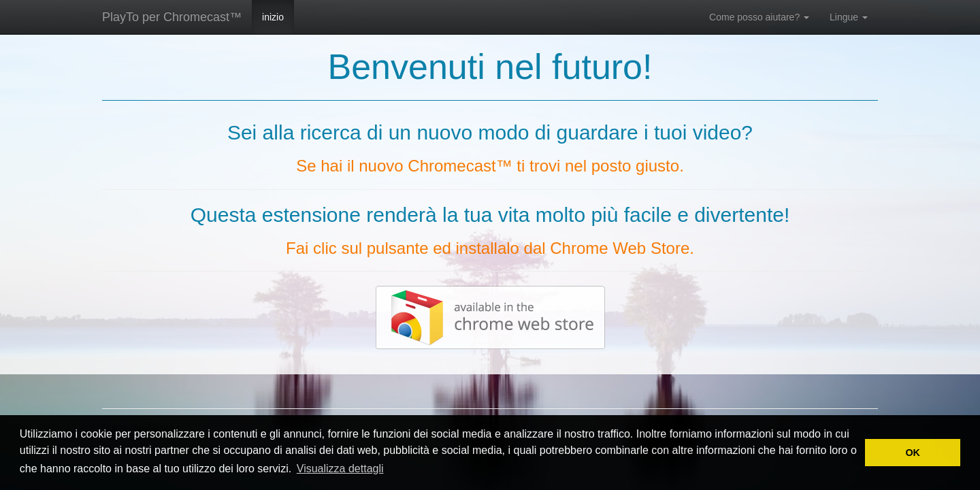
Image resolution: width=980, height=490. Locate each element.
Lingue (849, 17)
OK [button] (913, 453)
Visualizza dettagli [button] (340, 469)
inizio (273, 17)
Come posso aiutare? (759, 17)
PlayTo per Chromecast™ (172, 17)
